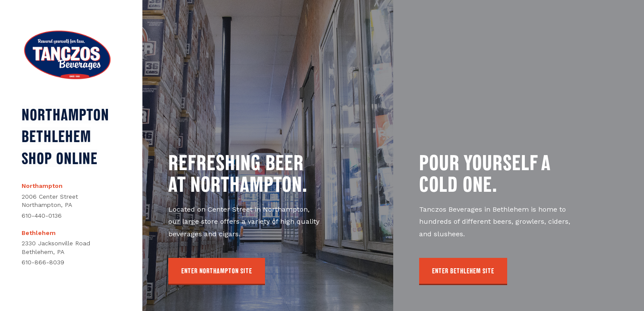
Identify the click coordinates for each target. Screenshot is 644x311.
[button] (217, 271)
